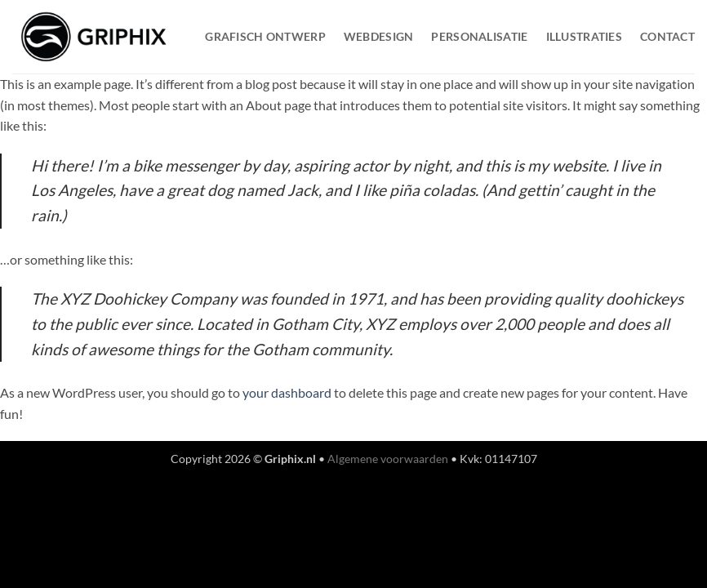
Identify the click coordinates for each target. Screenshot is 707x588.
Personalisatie (479, 36)
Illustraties (584, 36)
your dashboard (287, 392)
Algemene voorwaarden (388, 459)
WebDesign (379, 36)
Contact (667, 36)
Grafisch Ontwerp (265, 36)
